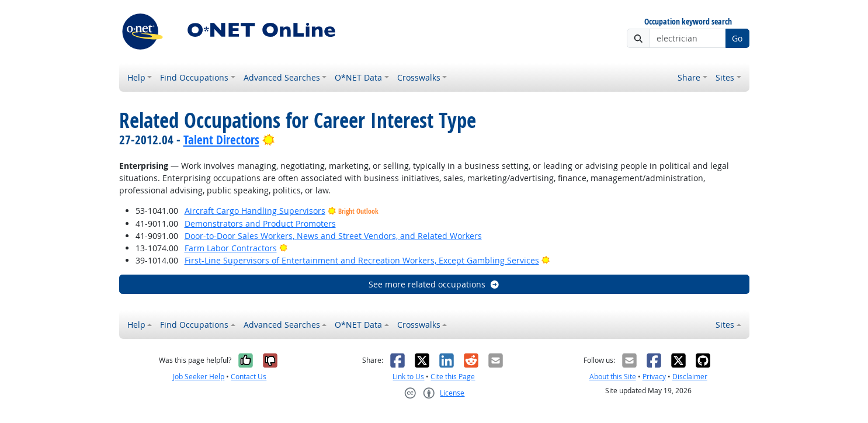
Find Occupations (194, 77)
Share (689, 77)
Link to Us (408, 377)
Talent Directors (221, 140)
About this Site (613, 377)
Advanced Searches (282, 77)
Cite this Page (453, 377)
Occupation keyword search (688, 22)
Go (737, 38)
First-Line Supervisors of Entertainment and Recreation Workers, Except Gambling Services (362, 260)
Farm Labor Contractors (231, 248)
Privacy (654, 377)
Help (136, 77)
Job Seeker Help (199, 377)
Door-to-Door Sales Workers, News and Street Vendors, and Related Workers (333, 236)
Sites (725, 77)
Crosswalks (419, 77)
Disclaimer (690, 377)
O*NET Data (358, 77)
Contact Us (249, 377)
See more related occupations (434, 284)
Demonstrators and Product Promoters (260, 223)
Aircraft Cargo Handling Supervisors (255, 211)
